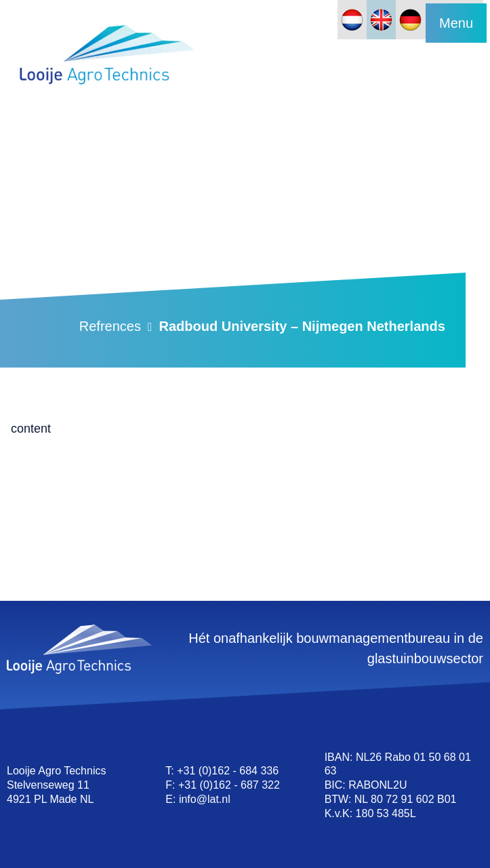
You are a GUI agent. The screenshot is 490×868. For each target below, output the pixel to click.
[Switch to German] (410, 20)
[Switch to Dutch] (352, 20)
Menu (456, 23)
